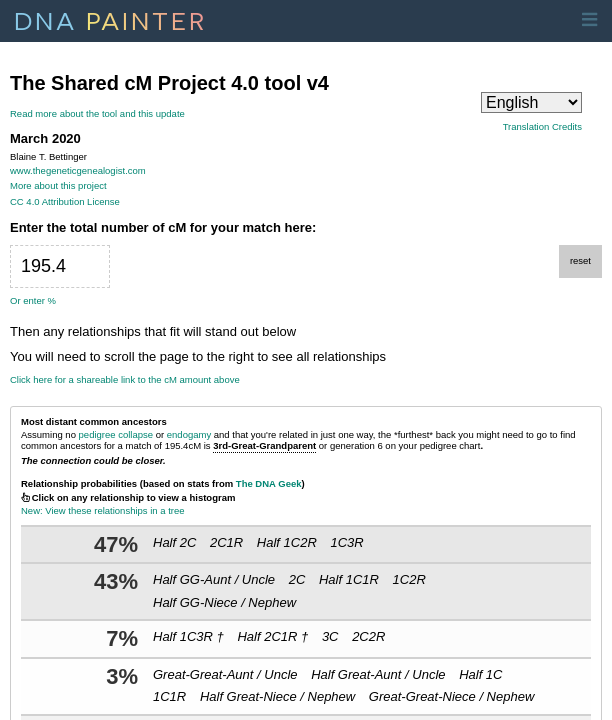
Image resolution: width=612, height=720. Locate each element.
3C (330, 636)
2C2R (368, 636)
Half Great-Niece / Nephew (277, 696)
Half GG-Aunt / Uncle (214, 579)
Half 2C (174, 542)
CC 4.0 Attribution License (65, 201)
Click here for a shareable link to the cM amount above (125, 380)
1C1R (169, 696)
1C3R (346, 542)
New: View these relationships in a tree (103, 510)
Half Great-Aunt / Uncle (378, 674)
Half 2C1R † (272, 636)
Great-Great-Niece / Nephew (451, 696)
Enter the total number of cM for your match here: (163, 228)
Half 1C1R (349, 579)
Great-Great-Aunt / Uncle (225, 674)
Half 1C (480, 674)
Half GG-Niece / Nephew (224, 602)
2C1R (226, 542)
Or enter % (33, 300)
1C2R (409, 579)
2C (297, 579)
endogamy (189, 434)
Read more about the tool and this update (97, 113)
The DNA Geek (269, 483)
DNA (110, 19)
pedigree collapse (116, 434)
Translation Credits (542, 127)
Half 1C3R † (188, 636)
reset (580, 260)
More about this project (58, 185)
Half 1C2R (287, 542)
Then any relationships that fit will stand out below (153, 332)
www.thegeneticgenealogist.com (78, 170)
